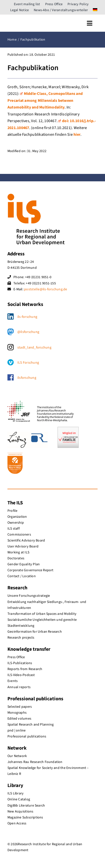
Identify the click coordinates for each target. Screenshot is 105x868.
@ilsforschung (28, 332)
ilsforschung (27, 378)
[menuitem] (95, 10)
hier (77, 135)
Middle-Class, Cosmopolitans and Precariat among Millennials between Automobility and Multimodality (45, 100)
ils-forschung (27, 317)
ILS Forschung (28, 363)
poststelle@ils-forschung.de (46, 289)
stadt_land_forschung (34, 348)
